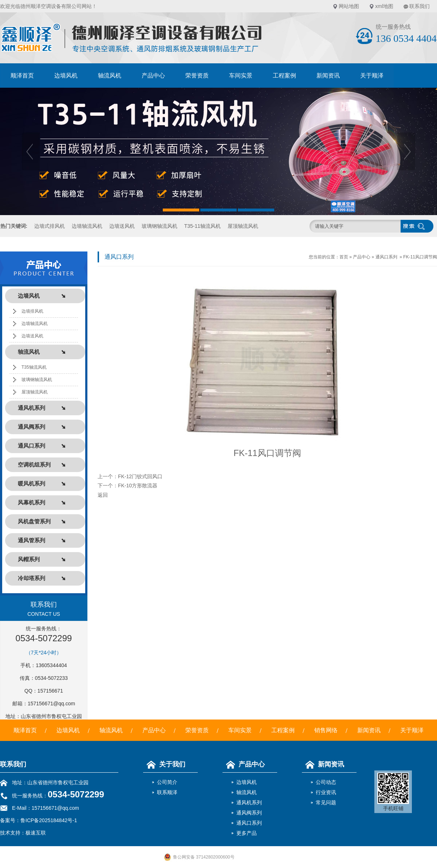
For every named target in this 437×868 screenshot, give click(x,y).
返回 (103, 495)
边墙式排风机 (50, 226)
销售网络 (326, 730)
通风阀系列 (249, 813)
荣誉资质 (197, 76)
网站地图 (349, 6)
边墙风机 (66, 76)
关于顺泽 (372, 76)
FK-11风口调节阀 (420, 257)
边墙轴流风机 (87, 226)
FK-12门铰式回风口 (140, 476)
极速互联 (36, 833)
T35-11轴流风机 (202, 226)
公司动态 (326, 782)
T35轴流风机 (34, 367)
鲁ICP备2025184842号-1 (49, 820)
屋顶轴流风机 (243, 226)
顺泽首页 (22, 76)
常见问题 (326, 802)
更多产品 (247, 833)
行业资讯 (326, 792)
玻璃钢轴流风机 (160, 226)
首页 (344, 257)
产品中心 (153, 76)
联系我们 (420, 6)
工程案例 (284, 76)
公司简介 (167, 782)
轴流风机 (110, 76)
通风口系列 (386, 257)
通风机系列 (249, 802)
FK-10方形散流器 (138, 485)
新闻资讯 (328, 76)
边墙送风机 (122, 226)
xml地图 (384, 6)
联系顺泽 (167, 792)
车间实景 (241, 76)
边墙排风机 (32, 311)
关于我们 (164, 764)
